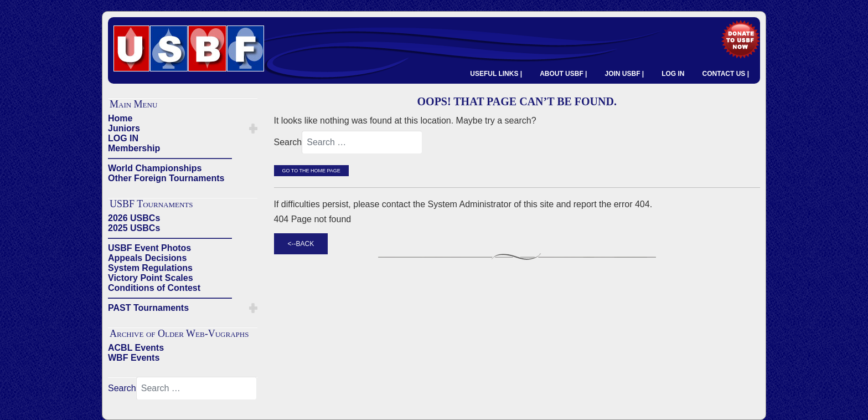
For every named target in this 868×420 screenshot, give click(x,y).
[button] (253, 129)
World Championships (155, 168)
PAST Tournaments (148, 308)
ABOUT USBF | (563, 74)
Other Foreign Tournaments (166, 178)
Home (120, 118)
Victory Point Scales (151, 278)
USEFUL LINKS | (496, 74)
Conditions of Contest (154, 288)
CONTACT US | (726, 74)
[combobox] (197, 388)
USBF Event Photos (149, 248)
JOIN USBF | (624, 74)
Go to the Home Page (311, 171)
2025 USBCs (134, 228)
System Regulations (150, 268)
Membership (134, 148)
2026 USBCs (134, 218)
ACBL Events (136, 348)
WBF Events (134, 358)
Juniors (124, 128)
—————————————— (170, 158)
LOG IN (673, 74)
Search (122, 388)
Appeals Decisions (147, 258)
